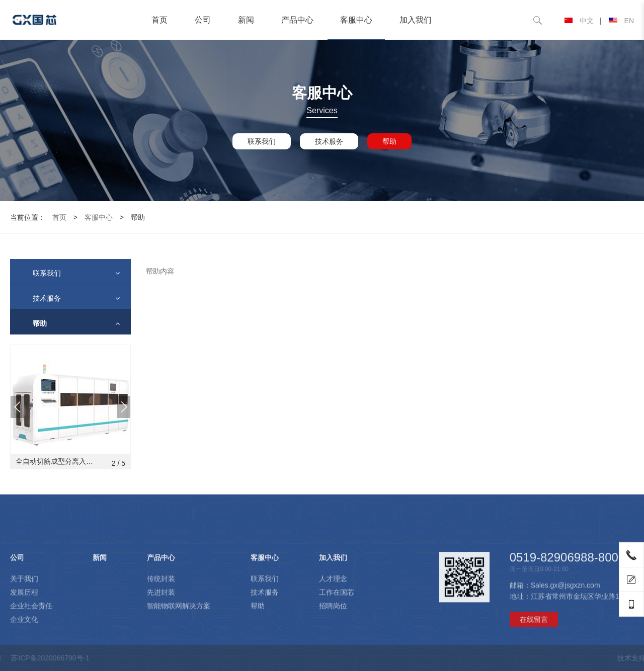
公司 (203, 20)
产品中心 (297, 20)
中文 (579, 21)
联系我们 (262, 141)
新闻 (246, 20)
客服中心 (356, 20)
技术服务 (329, 141)
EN (621, 21)
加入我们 (416, 20)
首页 (159, 20)
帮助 (389, 141)
